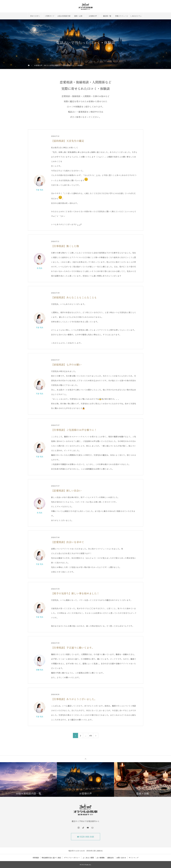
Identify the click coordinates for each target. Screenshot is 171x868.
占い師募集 (101, 858)
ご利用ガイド (49, 16)
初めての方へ (35, 16)
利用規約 (36, 858)
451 (91, 736)
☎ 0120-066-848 (85, 837)
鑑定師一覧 (107, 16)
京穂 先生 (40, 670)
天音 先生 (40, 190)
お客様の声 (93, 16)
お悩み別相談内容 (64, 16)
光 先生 (39, 268)
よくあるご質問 (88, 858)
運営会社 (110, 858)
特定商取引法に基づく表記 (51, 858)
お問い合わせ (121, 858)
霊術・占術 (78, 16)
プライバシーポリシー (72, 858)
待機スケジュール (122, 16)
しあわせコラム (136, 16)
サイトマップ (134, 858)
